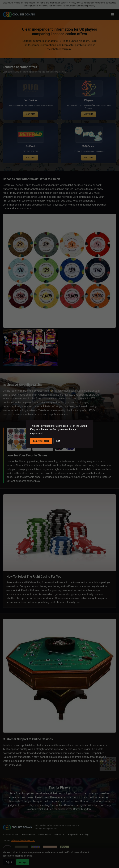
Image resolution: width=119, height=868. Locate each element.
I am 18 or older (41, 441)
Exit (58, 441)
